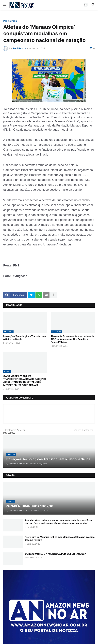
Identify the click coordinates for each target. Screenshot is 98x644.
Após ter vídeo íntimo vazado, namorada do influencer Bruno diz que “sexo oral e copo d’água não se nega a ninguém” (59, 522)
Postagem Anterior (15, 430)
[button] (5, 5)
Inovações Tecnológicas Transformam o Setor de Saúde (25, 338)
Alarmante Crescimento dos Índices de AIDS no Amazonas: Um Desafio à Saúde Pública (73, 339)
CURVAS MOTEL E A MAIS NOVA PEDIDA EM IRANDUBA (56, 554)
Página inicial (10, 21)
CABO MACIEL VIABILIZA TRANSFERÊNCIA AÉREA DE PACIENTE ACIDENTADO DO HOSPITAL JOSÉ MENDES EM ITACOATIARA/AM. (25, 380)
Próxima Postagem (83, 430)
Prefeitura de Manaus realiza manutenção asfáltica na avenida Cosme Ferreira (60, 538)
